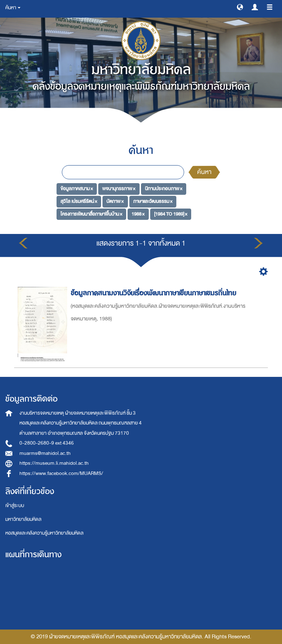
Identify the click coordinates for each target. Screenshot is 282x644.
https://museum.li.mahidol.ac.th (54, 463)
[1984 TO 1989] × (171, 214)
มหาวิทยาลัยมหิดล (23, 519)
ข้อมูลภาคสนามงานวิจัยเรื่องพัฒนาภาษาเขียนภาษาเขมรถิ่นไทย (154, 293)
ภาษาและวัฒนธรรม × (153, 201)
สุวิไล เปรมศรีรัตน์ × (79, 201)
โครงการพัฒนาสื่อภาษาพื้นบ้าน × (91, 214)
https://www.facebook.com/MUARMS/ (61, 473)
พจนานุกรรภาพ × (119, 189)
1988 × (138, 214)
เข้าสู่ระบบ (15, 505)
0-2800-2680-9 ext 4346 (47, 443)
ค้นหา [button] (13, 8)
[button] (240, 7)
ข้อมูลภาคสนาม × (77, 189)
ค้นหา (204, 172)
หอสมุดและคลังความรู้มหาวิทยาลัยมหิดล (44, 533)
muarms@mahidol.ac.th (45, 453)
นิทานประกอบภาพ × (164, 189)
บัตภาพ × (115, 201)
